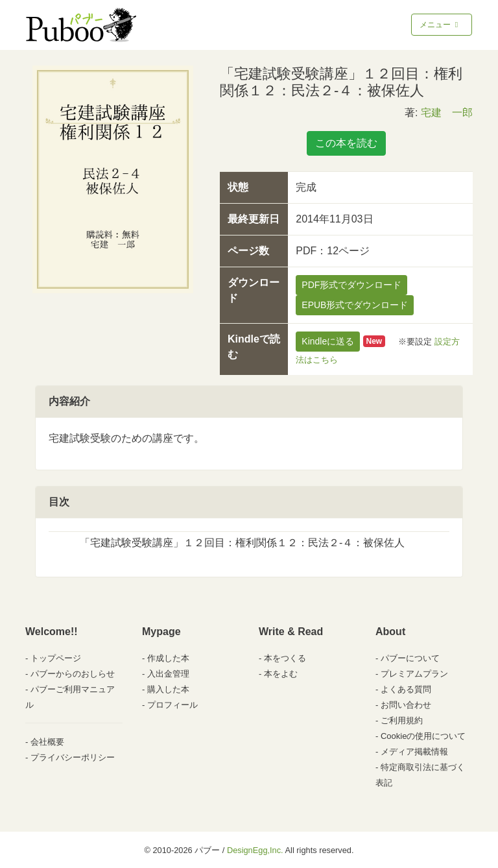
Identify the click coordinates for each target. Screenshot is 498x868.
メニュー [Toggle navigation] (440, 25)
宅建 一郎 (447, 113)
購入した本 (168, 689)
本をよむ (281, 674)
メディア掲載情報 (414, 752)
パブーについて (410, 658)
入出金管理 (168, 674)
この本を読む (346, 143)
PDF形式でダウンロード (351, 285)
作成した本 (168, 658)
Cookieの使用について (423, 736)
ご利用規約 (402, 720)
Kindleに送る (328, 341)
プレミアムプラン (414, 674)
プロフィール (172, 705)
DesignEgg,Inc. (255, 850)
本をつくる (285, 658)
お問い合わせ (406, 705)
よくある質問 (406, 689)
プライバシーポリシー (73, 757)
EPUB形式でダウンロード (355, 305)
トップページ (56, 658)
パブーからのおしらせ (73, 674)
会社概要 (47, 742)
